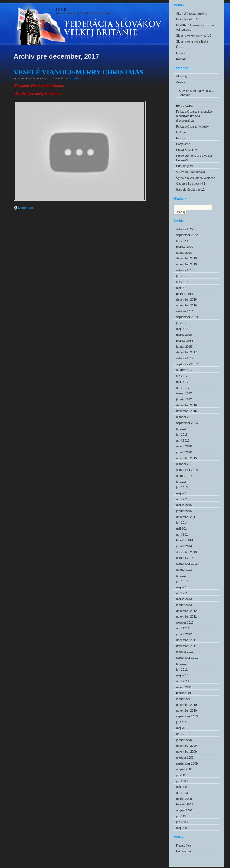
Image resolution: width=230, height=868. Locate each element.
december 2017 (186, 352)
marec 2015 (184, 505)
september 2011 (187, 658)
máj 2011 (182, 675)
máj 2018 (182, 329)
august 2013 (184, 570)
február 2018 (185, 341)
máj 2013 (182, 587)
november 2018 (186, 305)
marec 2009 (184, 799)
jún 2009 (182, 781)
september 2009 (187, 763)
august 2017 (184, 370)
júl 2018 (181, 323)
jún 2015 (182, 487)
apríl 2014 (183, 534)
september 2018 (187, 317)
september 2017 (187, 364)
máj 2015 (182, 493)
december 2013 (186, 552)
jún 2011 (182, 670)
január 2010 (184, 740)
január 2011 (184, 699)
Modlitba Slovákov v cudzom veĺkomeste (195, 27)
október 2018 (185, 311)
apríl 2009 (183, 793)
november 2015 (186, 458)
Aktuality (74, 78)
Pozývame (183, 144)
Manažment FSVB (188, 19)
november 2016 (186, 411)
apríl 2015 (183, 499)
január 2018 (184, 347)
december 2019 (186, 258)
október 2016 (185, 417)
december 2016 (186, 405)
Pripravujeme (185, 166)
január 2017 (184, 399)
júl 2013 (181, 576)
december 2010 (186, 705)
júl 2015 (181, 482)
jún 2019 (182, 282)
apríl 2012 (183, 628)
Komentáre (26, 208)
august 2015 (184, 476)
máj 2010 (182, 728)
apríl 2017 (183, 388)
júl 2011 (181, 664)
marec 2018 (184, 335)
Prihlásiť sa (184, 851)
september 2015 (187, 470)
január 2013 (184, 605)
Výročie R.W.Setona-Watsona (196, 178)
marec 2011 (184, 687)
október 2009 (185, 758)
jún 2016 (182, 435)
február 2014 (185, 540)
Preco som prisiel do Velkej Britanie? (194, 158)
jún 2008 (182, 822)
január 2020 (184, 253)
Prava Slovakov (186, 150)
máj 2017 (182, 382)
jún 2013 (182, 581)
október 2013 (185, 558)
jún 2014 (182, 523)
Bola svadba (184, 106)
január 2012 (184, 634)
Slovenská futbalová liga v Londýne (196, 93)
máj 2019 (182, 288)
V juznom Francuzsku (190, 172)
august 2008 (184, 810)
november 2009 (186, 752)
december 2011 (186, 640)
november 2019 (186, 264)
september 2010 (187, 716)
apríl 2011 (183, 681)
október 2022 (185, 229)
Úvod (180, 47)
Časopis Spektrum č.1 (191, 184)
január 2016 (184, 452)
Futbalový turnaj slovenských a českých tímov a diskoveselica (195, 116)
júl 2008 (181, 816)
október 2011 (185, 652)
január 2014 (184, 546)
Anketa (181, 82)
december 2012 (186, 611)
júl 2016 (181, 429)
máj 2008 (182, 828)
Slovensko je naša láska (192, 41)
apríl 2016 (183, 440)
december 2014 (186, 517)
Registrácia (184, 846)
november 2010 (186, 710)
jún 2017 (182, 376)
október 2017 (185, 358)
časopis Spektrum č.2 (190, 190)
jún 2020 (182, 241)
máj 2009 (182, 787)
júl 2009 (181, 775)
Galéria (181, 132)
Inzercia (181, 138)
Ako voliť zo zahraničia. (192, 14)
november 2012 (186, 616)
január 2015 (184, 511)
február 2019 (185, 294)
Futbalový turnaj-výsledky (193, 126)
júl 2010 (181, 722)
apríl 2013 (183, 593)
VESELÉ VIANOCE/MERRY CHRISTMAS (78, 72)
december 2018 (186, 299)
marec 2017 (184, 393)
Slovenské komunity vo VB (194, 35)
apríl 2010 (183, 734)
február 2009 (185, 804)
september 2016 (187, 423)
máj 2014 (182, 528)
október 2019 (185, 270)
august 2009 (184, 769)
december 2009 (186, 746)
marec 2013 (184, 599)
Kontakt (181, 59)
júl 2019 (181, 276)
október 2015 (185, 464)
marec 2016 (184, 446)
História (181, 53)
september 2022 (187, 235)
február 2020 (185, 247)
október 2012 (185, 622)
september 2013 (187, 564)
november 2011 (186, 646)
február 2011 (185, 693)
